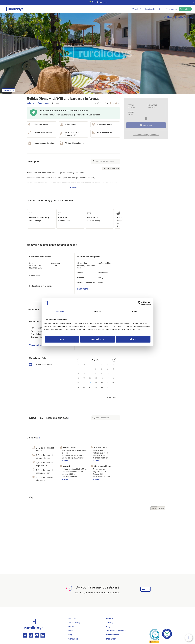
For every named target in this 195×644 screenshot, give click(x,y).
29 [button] (96, 387)
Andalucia (30, 103)
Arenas (47, 103)
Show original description (111, 169)
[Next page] (114, 360)
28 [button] (90, 387)
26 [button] (78, 387)
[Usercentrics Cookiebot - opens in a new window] (140, 303)
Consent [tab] (60, 311)
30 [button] (102, 387)
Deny (62, 339)
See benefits (94, 115)
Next (120, 219)
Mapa (154, 508)
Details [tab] (97, 311)
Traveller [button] (137, 9)
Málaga (39, 103)
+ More (73, 180)
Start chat (146, 589)
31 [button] (108, 387)
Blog (161, 9)
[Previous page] (77, 360)
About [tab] (135, 311)
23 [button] (102, 383)
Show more (83, 289)
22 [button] (96, 383)
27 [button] (84, 387)
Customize (98, 339)
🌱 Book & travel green (97, 2)
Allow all (133, 339)
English (171, 9)
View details (36, 345)
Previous (27, 219)
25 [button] (113, 383)
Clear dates (112, 397)
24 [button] (108, 383)
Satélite (161, 508)
